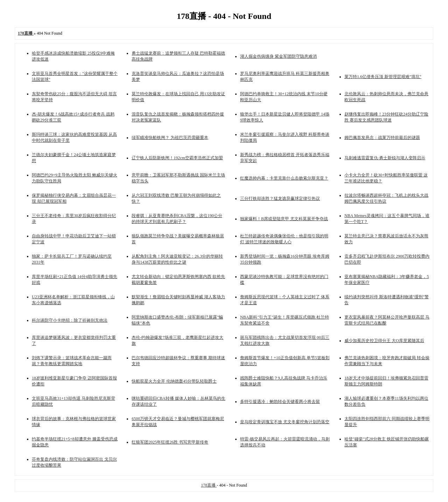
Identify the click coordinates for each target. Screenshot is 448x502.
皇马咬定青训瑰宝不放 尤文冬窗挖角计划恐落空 (285, 422)
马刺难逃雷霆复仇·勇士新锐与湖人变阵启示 (385, 158)
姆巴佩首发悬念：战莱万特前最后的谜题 (382, 138)
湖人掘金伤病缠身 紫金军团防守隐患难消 (278, 56)
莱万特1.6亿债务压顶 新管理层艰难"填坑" (383, 77)
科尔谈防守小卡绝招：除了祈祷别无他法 (70, 320)
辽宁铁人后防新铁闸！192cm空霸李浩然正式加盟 (177, 158)
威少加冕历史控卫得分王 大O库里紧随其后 (384, 341)
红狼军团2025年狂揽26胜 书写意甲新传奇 (170, 442)
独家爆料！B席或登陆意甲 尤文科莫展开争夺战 (284, 219)
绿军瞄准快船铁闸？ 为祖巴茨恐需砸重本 (170, 138)
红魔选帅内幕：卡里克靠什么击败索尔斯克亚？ (284, 178)
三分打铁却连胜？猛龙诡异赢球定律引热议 (280, 198)
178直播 (209, 485)
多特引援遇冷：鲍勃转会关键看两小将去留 (280, 402)
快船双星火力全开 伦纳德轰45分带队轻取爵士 (174, 381)
